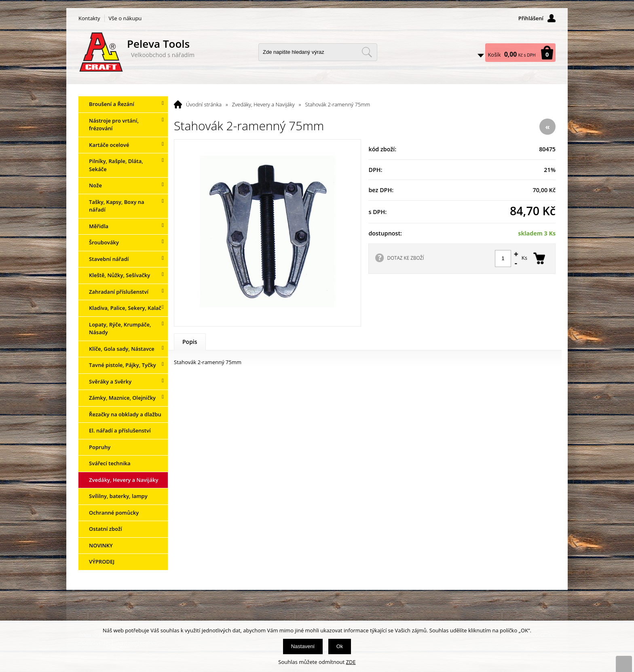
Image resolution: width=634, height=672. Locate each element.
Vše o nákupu (125, 18)
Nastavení (303, 646)
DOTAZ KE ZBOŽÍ (405, 258)
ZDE (351, 662)
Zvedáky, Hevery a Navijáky (263, 104)
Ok (340, 646)
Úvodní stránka (204, 104)
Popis (190, 342)
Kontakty (89, 18)
